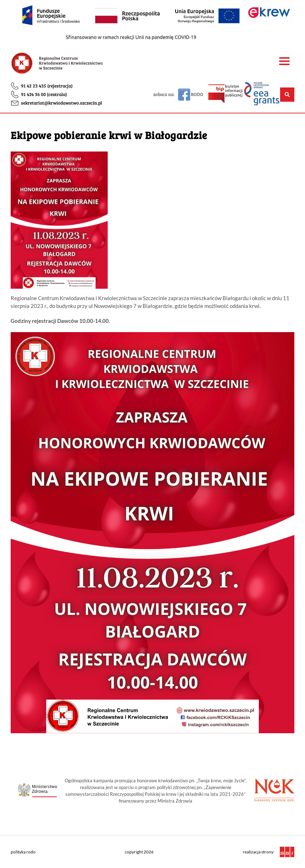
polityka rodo (23, 852)
